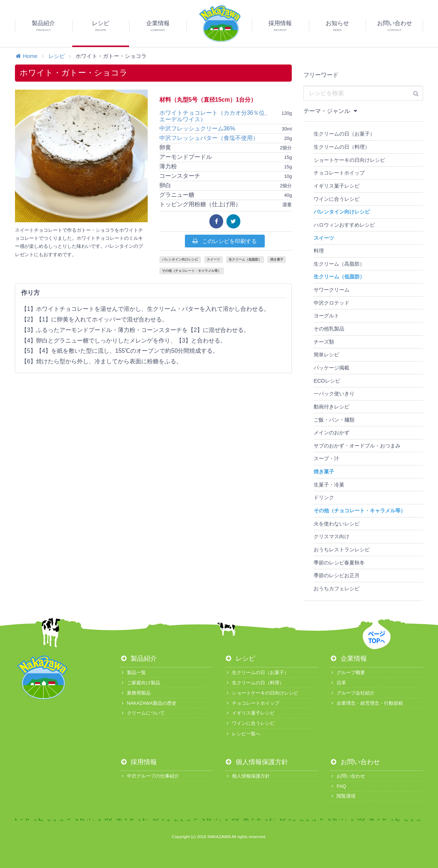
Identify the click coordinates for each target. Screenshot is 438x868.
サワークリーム (332, 290)
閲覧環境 (343, 796)
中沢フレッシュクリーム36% (197, 128)
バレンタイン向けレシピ (180, 259)
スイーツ (213, 259)
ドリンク (324, 497)
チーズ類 (324, 342)
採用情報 (139, 762)
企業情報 (348, 658)
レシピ (57, 56)
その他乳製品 (329, 329)
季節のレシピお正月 (337, 575)
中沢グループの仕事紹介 (150, 776)
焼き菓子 (277, 259)
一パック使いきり (334, 394)
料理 (319, 251)
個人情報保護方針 (256, 762)
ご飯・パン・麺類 (334, 420)
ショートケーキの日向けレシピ (349, 160)
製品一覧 (133, 672)
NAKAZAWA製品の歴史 (148, 703)
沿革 (338, 683)
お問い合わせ (355, 762)
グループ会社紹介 (352, 693)
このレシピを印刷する (224, 241)
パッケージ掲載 (332, 368)
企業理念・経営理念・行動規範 (366, 703)
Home (26, 56)
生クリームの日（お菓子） (344, 134)
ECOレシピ (327, 381)
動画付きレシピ (332, 407)
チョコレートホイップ (339, 173)
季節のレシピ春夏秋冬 (339, 563)
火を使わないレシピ (337, 524)
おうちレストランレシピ (342, 550)
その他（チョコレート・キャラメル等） (191, 271)
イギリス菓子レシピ (337, 186)
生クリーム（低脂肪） (245, 259)
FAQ (338, 786)
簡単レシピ (326, 355)
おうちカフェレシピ (337, 589)
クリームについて (142, 713)
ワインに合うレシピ (337, 199)
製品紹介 (139, 658)
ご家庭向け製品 (140, 683)
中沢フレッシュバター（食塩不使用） (209, 138)
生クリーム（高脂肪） (339, 264)
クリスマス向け (332, 536)
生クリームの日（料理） (342, 147)
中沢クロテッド (332, 303)
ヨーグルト (326, 316)
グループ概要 (347, 672)
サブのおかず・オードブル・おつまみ (357, 446)
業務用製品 (135, 693)
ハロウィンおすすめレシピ (344, 225)
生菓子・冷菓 (329, 485)
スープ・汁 (326, 458)
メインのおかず (332, 433)
